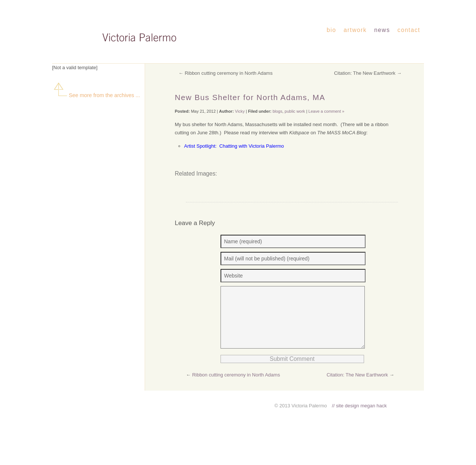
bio (332, 30)
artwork (355, 30)
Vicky (240, 111)
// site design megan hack (359, 417)
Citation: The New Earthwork (365, 73)
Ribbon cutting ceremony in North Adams (229, 73)
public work (295, 111)
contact (409, 30)
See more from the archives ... (96, 95)
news (382, 30)
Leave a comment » (326, 111)
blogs (277, 111)
